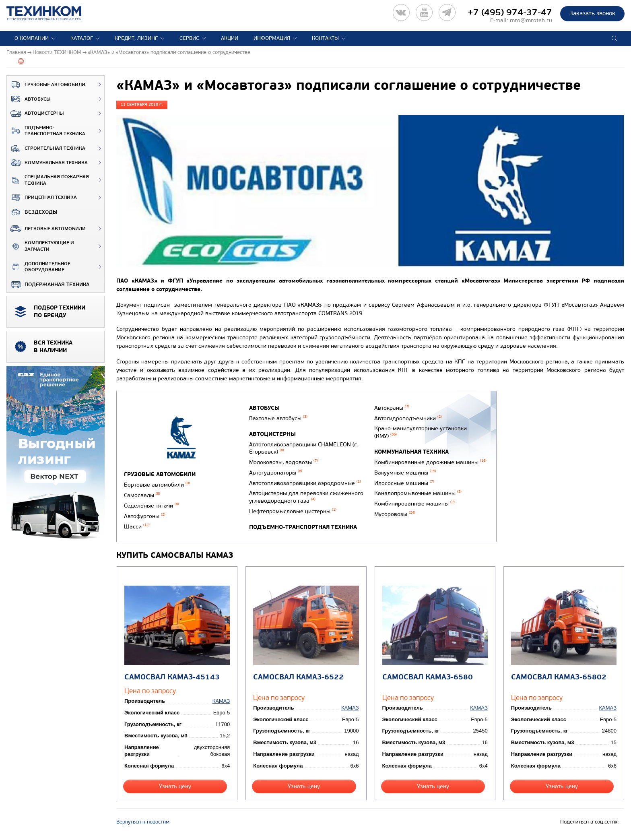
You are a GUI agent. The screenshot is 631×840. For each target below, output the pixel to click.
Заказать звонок (592, 13)
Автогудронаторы (276, 473)
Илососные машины (404, 483)
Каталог (82, 38)
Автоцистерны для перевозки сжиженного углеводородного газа (306, 497)
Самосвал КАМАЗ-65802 (559, 677)
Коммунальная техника (47, 163)
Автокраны (392, 408)
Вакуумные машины (405, 473)
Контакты (325, 38)
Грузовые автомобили (46, 85)
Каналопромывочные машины (418, 493)
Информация (272, 38)
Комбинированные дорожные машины (430, 462)
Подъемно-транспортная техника (46, 131)
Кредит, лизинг (136, 38)
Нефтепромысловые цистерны (293, 511)
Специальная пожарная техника (48, 180)
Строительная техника (46, 149)
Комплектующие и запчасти (40, 246)
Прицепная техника (42, 198)
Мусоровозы (395, 514)
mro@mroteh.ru (531, 20)
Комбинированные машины (414, 504)
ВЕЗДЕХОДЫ (32, 212)
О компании (32, 38)
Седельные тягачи (152, 506)
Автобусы (29, 99)
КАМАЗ (221, 701)
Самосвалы (142, 495)
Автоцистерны (35, 114)
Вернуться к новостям (143, 822)
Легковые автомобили (46, 229)
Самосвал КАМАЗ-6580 (428, 677)
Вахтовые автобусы (278, 418)
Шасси (137, 527)
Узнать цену (175, 786)
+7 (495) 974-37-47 (510, 12)
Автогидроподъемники (408, 418)
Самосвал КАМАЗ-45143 (172, 677)
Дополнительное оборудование (39, 267)
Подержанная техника (48, 285)
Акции (230, 38)
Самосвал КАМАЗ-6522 (298, 677)
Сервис (189, 38)
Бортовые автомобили (157, 485)
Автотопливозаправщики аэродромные (305, 483)
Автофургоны (145, 516)
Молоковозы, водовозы (284, 462)
